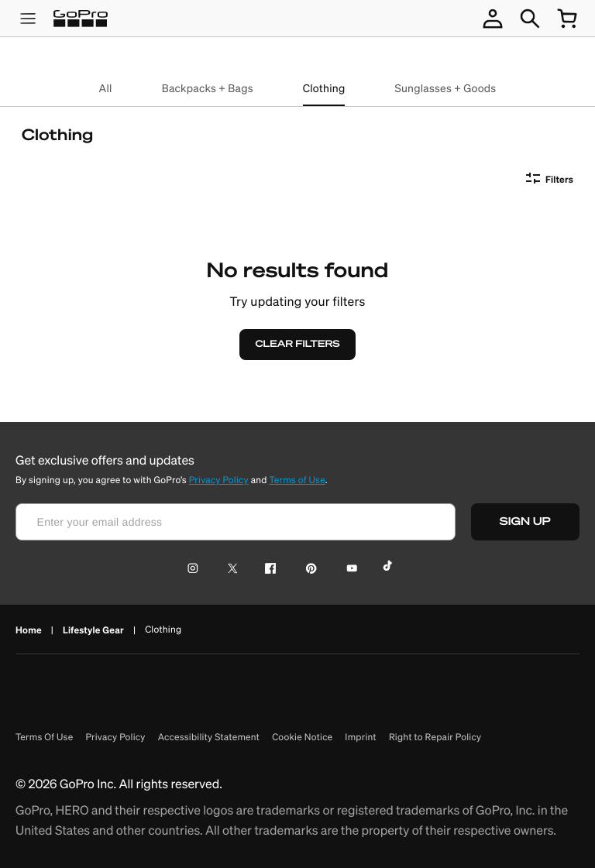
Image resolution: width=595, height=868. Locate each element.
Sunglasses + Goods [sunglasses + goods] (445, 88)
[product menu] (28, 19)
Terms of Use (297, 480)
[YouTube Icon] (349, 570)
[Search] (530, 19)
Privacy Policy (219, 480)
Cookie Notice (302, 738)
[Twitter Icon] (228, 570)
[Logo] (81, 19)
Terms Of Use (44, 738)
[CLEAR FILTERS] (297, 345)
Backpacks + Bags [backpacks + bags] (208, 88)
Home (29, 630)
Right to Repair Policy (435, 738)
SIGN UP (534, 521)
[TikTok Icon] (390, 570)
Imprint (361, 738)
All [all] (106, 88)
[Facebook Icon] (267, 570)
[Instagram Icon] (197, 570)
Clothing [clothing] (324, 88)
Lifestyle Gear (93, 630)
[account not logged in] (493, 19)
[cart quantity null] (567, 19)
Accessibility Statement (209, 738)
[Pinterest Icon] (308, 570)
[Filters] (547, 179)
